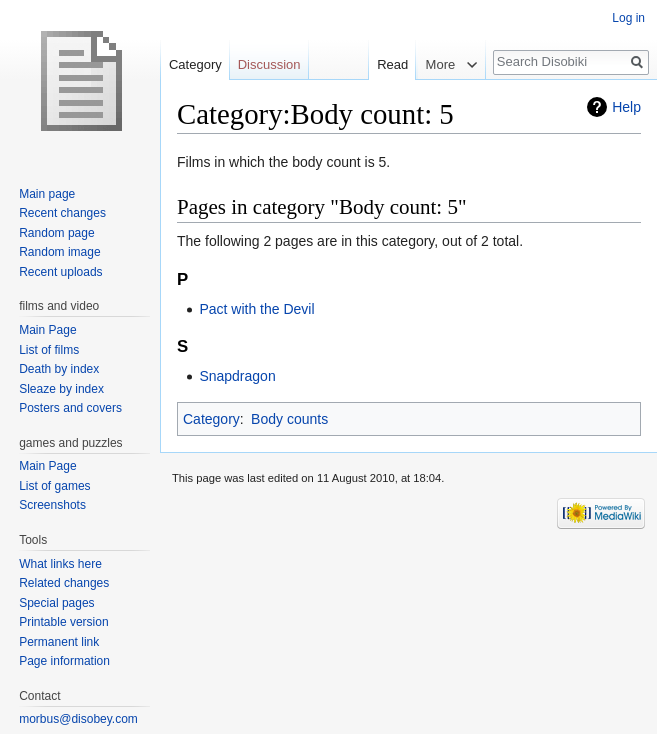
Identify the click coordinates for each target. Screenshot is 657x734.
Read (380, 64)
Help (626, 107)
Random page (56, 233)
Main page (47, 194)
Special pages (56, 603)
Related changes (64, 583)
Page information (64, 661)
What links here (60, 564)
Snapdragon (237, 376)
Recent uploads (60, 272)
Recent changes (62, 213)
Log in (628, 18)
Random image (59, 252)
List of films (49, 350)
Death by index (59, 369)
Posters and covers (70, 408)
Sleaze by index (61, 389)
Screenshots (52, 505)
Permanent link (59, 642)
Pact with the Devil (256, 309)
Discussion (269, 64)
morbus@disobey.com (78, 719)
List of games (54, 486)
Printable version (63, 622)
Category (211, 419)
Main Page (47, 330)
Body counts (289, 419)
